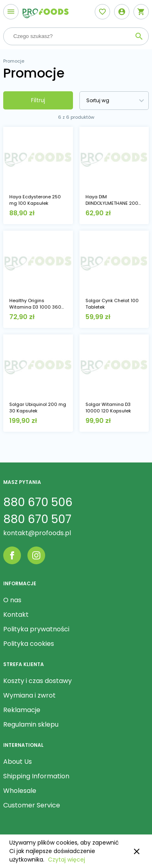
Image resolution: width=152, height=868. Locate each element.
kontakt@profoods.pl (37, 533)
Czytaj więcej (67, 860)
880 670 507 (37, 519)
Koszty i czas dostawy (37, 681)
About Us (18, 762)
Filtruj (38, 100)
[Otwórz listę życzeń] (102, 12)
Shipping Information (36, 776)
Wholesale (20, 791)
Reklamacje (22, 710)
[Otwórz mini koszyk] (141, 12)
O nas (12, 600)
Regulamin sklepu (31, 724)
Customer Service (32, 805)
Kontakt (16, 615)
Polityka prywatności (36, 629)
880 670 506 (38, 502)
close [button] (137, 851)
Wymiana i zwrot (29, 695)
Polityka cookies (29, 644)
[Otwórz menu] (11, 12)
